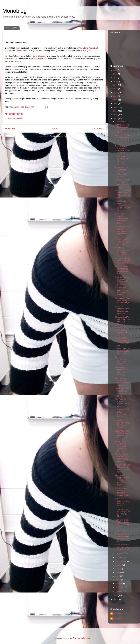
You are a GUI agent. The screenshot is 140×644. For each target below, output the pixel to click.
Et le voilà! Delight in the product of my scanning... (123, 261)
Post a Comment (15, 119)
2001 (116, 599)
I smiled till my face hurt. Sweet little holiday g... (121, 371)
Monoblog (15, 11)
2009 (116, 96)
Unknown (117, 618)
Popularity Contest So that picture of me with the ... (123, 139)
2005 (116, 111)
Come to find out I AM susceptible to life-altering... (123, 547)
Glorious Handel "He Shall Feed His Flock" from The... (123, 183)
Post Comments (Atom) (60, 136)
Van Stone (84, 48)
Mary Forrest (119, 613)
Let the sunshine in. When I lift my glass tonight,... (122, 128)
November (120, 554)
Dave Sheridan (39, 56)
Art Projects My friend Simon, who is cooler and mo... (122, 331)
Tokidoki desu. (121, 530)
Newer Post (11, 129)
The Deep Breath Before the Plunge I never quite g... (122, 403)
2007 (116, 104)
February (120, 587)
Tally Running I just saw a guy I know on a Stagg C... (123, 424)
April (118, 580)
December (120, 122)
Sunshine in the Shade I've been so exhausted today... (122, 172)
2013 (116, 85)
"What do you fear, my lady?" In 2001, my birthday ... (123, 160)
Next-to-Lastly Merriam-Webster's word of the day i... (123, 149)
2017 (116, 78)
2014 (116, 81)
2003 (116, 118)
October (119, 558)
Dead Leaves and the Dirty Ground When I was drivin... (123, 230)
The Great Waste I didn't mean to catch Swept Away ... (123, 458)
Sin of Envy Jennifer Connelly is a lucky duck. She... (122, 218)
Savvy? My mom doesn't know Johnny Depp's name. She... (122, 241)
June (118, 572)
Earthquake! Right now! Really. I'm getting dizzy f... (123, 300)
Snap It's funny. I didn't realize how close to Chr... (122, 270)
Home (55, 129)
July (118, 569)
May (118, 576)
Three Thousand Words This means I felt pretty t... (122, 392)
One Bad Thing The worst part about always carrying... (122, 342)
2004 (116, 115)
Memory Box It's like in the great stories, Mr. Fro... (123, 321)
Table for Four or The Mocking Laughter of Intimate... (122, 281)
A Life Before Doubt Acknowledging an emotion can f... (123, 205)
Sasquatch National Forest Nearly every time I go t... (123, 310)
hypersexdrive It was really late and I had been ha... (123, 537)
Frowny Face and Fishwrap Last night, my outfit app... (122, 468)
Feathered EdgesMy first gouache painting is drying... (122, 480)
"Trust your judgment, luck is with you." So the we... (123, 502)
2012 (116, 89)
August (119, 565)
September (121, 561)
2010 (116, 92)
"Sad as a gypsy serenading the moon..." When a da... (122, 523)
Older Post (98, 129)
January (119, 591)
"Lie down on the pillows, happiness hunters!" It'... (122, 413)
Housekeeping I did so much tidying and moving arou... (122, 492)
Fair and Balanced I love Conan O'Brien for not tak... (123, 194)
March (119, 584)
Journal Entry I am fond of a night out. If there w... (123, 351)
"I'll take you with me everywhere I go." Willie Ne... (123, 513)
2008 (116, 100)
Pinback (19, 51)
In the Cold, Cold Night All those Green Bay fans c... (123, 434)
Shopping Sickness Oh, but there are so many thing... (123, 360)
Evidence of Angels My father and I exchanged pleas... (121, 446)
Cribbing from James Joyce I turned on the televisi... (122, 291)
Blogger (86, 638)
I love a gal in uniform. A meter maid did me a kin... (122, 382)
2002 (116, 596)
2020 (116, 74)
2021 (116, 70)
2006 (116, 107)
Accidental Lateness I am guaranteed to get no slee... (122, 251)
